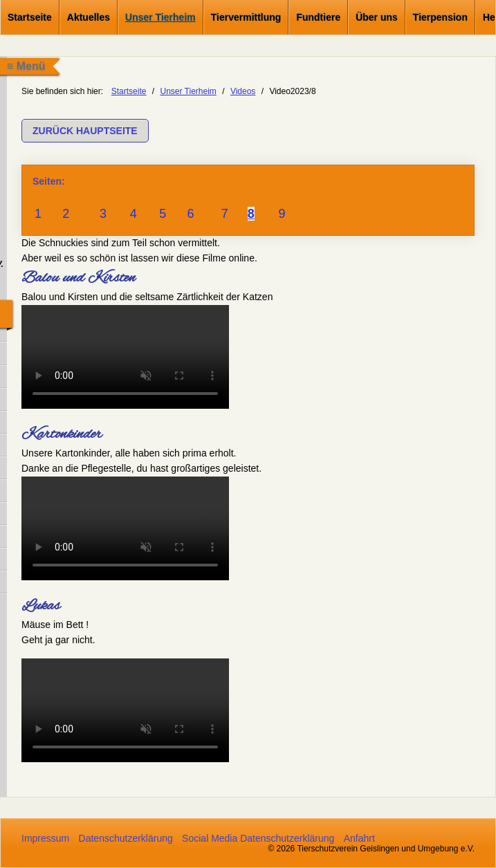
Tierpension (440, 17)
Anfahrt (359, 838)
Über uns (377, 17)
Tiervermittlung (246, 17)
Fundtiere (318, 17)
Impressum (45, 838)
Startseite (30, 17)
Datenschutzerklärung (126, 838)
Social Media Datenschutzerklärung (258, 838)
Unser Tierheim (160, 17)
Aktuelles (89, 17)
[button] (85, 131)
